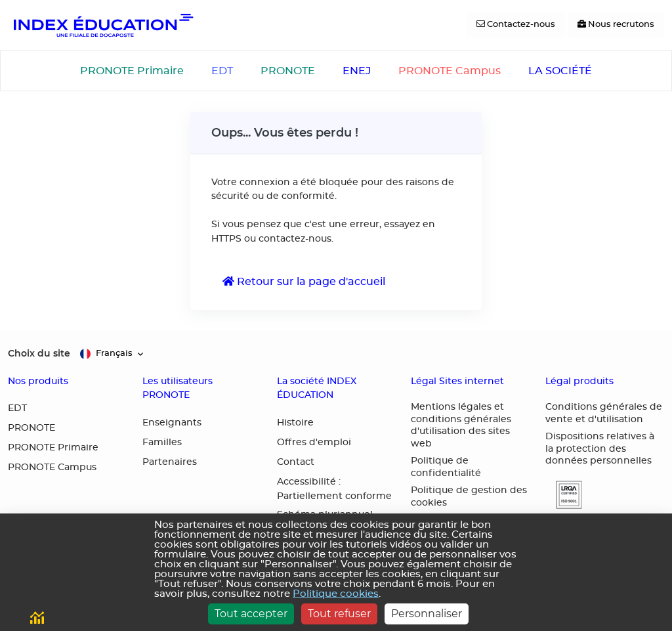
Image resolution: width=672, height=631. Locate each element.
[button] (564, 495)
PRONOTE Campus (450, 71)
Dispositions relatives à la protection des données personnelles (600, 449)
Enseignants (172, 423)
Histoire (295, 423)
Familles (162, 443)
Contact (296, 462)
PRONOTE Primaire (132, 71)
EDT (222, 71)
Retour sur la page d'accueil (304, 281)
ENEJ (357, 71)
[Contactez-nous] (516, 25)
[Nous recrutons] (616, 25)
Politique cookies (336, 594)
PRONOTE (288, 71)
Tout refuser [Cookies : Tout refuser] (339, 614)
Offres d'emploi (314, 443)
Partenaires (170, 462)
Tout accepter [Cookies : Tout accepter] (251, 614)
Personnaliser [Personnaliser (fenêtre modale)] (427, 614)
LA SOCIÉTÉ (560, 71)
